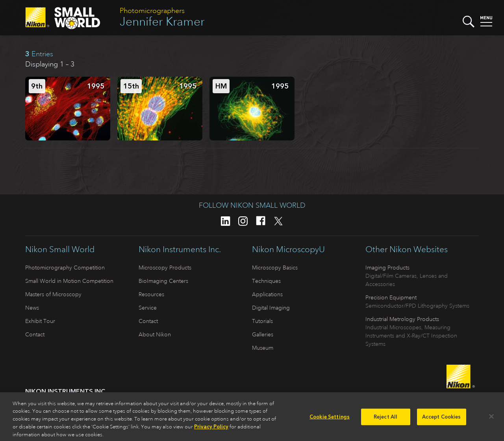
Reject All (385, 419)
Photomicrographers (152, 11)
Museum (263, 348)
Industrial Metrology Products (402, 319)
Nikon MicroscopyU (288, 249)
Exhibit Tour (40, 321)
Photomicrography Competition (65, 268)
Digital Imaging (271, 308)
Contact (35, 334)
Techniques (266, 281)
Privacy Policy (211, 429)
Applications (267, 294)
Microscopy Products (165, 268)
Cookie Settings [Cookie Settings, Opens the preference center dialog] (330, 419)
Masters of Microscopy (53, 294)
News (32, 308)
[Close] (491, 419)
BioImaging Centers (163, 281)
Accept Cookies (442, 419)
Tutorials (262, 321)
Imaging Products (387, 268)
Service (148, 308)
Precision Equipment (391, 297)
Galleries (263, 334)
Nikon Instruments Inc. (180, 249)
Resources (151, 294)
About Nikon (155, 334)
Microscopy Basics (275, 268)
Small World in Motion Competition (69, 281)
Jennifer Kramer (162, 21)
